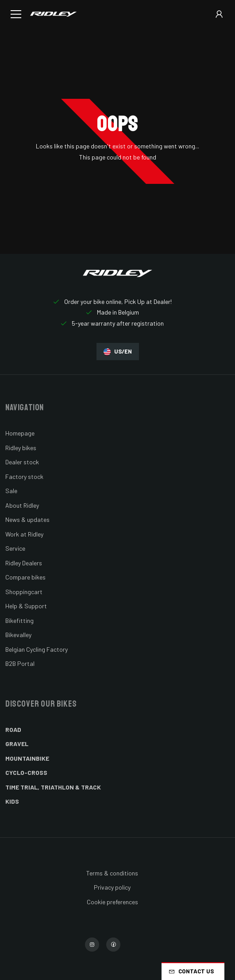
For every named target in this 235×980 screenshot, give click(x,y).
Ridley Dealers (24, 563)
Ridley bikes (21, 448)
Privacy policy (112, 887)
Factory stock (24, 476)
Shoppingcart (24, 592)
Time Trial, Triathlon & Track (53, 787)
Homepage (20, 433)
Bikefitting (19, 620)
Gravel (17, 744)
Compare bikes (25, 577)
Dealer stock (22, 462)
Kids (12, 801)
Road (13, 729)
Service (15, 548)
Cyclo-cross (26, 772)
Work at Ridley (24, 534)
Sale (11, 491)
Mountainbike (27, 758)
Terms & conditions (112, 873)
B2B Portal (20, 663)
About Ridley (22, 505)
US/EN (118, 352)
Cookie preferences (112, 902)
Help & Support (26, 606)
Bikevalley (18, 635)
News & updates (27, 519)
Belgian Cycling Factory (37, 649)
